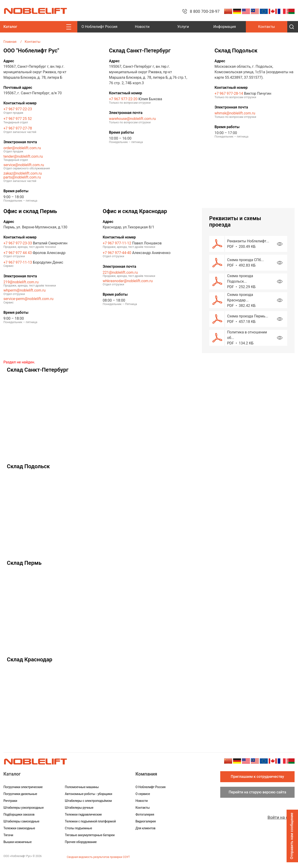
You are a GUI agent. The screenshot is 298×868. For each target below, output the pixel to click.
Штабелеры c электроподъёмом (88, 801)
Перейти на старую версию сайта (258, 792)
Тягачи (8, 835)
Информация (225, 27)
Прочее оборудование (81, 842)
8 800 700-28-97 (205, 11)
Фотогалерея (145, 814)
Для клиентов (145, 828)
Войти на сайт (281, 817)
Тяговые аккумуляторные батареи (90, 835)
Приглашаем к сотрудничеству (257, 777)
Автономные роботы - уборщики (89, 794)
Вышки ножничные (17, 842)
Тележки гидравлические (83, 814)
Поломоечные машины (82, 787)
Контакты (267, 27)
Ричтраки (10, 801)
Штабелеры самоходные (21, 821)
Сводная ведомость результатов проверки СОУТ (98, 857)
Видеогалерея (146, 821)
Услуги (183, 27)
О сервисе (143, 794)
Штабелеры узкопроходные (24, 808)
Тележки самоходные (19, 828)
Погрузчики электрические (23, 787)
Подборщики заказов (19, 814)
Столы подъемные (79, 828)
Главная (10, 42)
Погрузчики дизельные (20, 794)
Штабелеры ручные (79, 808)
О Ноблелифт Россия (99, 27)
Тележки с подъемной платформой (90, 821)
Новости (142, 27)
